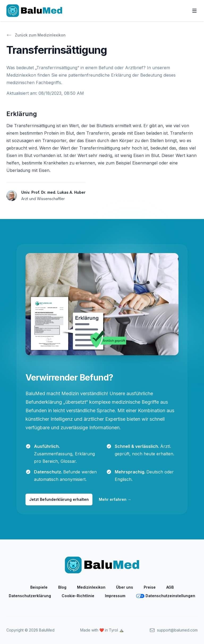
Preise (150, 587)
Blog (62, 587)
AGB (170, 587)
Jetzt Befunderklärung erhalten (59, 499)
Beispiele (39, 587)
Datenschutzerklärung (30, 596)
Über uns (125, 587)
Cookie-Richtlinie (78, 596)
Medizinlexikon (91, 587)
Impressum (115, 596)
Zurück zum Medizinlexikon (36, 35)
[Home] (34, 11)
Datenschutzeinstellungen (166, 596)
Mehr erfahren (115, 499)
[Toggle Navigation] (194, 11)
